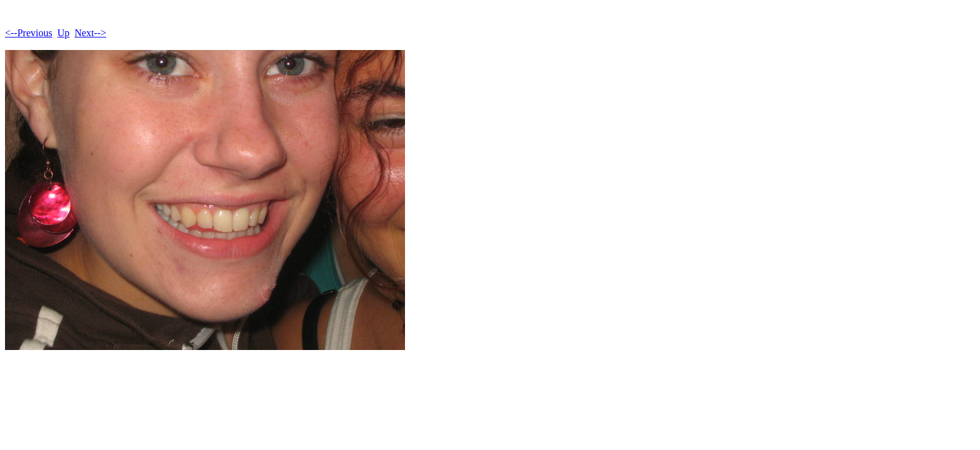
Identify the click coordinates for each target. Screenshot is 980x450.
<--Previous (29, 33)
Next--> (90, 33)
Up (64, 33)
